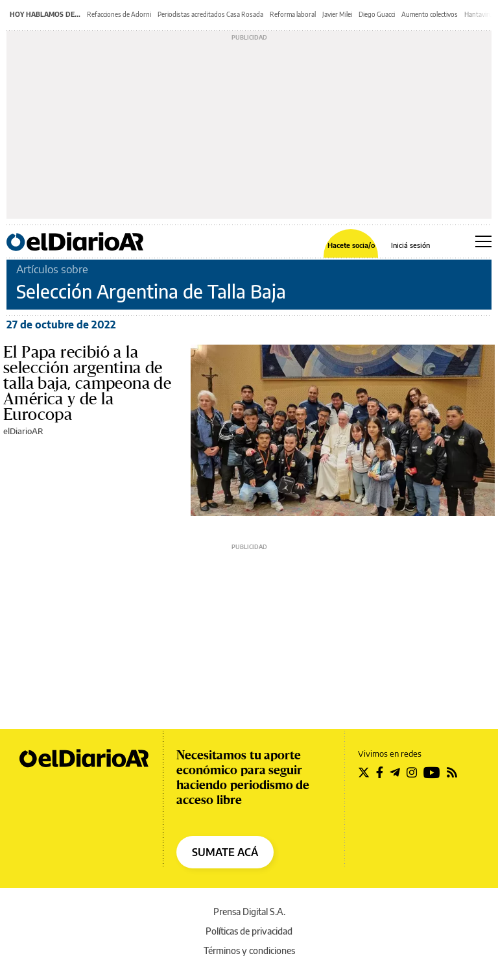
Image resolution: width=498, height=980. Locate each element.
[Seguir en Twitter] (364, 772)
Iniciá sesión (410, 245)
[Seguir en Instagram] (412, 772)
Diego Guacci (377, 14)
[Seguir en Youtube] (432, 772)
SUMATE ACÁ (225, 852)
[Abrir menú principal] (483, 241)
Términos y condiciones (249, 950)
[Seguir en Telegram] (395, 772)
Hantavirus (480, 14)
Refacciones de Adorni (119, 14)
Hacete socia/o (351, 245)
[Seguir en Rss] (452, 772)
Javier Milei (337, 14)
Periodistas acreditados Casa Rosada (210, 14)
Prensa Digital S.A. (249, 912)
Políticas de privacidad (249, 931)
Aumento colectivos (430, 14)
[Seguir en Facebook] (380, 772)
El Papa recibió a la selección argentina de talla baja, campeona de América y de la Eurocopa (87, 384)
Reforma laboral (293, 14)
